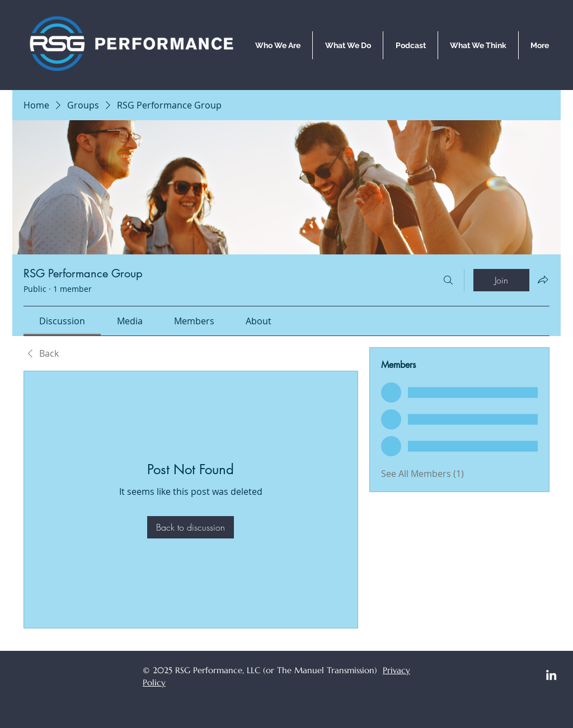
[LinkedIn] (551, 675)
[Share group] (543, 280)
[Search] (448, 280)
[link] (62, 321)
